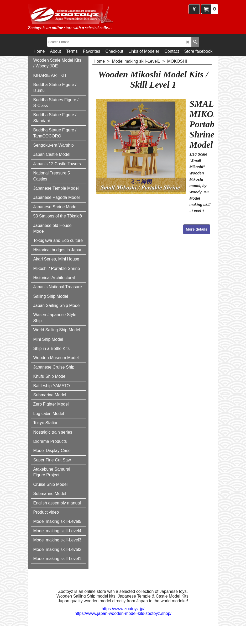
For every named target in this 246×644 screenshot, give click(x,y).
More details (197, 229)
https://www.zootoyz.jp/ (123, 608)
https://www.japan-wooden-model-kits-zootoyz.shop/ (123, 613)
